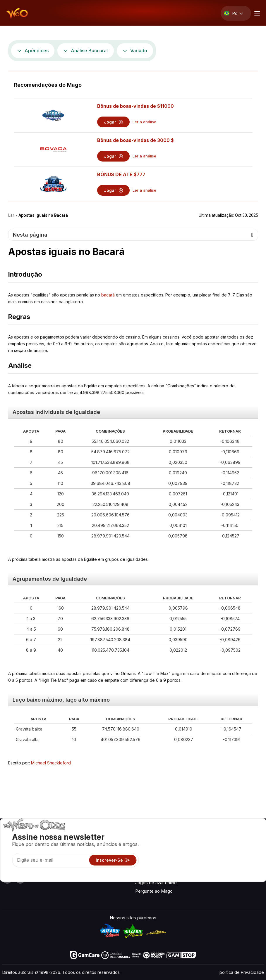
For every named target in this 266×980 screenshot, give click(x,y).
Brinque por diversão (156, 874)
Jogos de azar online (156, 883)
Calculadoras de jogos (158, 850)
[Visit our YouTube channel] (7, 879)
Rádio (211, 876)
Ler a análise (144, 122)
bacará (108, 295)
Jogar (113, 122)
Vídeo (245, 835)
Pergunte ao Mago (154, 891)
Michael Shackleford (51, 763)
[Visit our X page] (20, 879)
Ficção (246, 867)
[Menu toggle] (256, 13)
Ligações (215, 852)
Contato (213, 843)
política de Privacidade (242, 972)
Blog (244, 843)
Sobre (211, 835)
